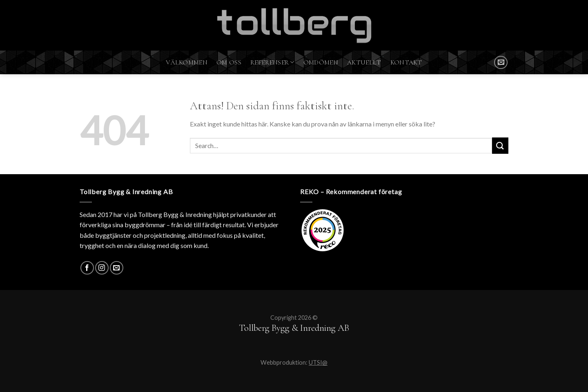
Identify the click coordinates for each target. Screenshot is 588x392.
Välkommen (187, 62)
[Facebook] (87, 268)
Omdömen (321, 62)
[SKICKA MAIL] (501, 63)
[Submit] (500, 145)
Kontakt (406, 62)
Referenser (272, 62)
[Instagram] (102, 268)
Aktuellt (364, 62)
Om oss (229, 62)
